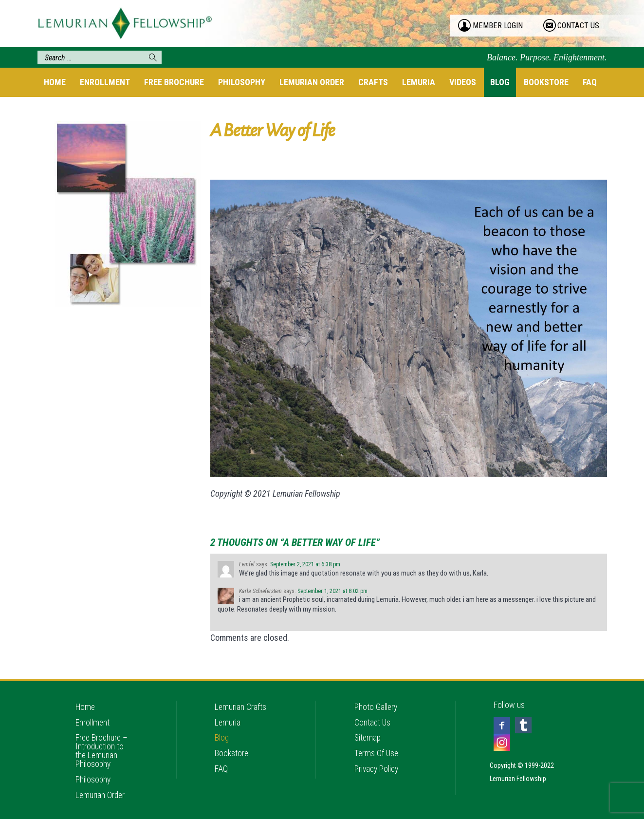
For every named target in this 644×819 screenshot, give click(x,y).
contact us (579, 26)
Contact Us (373, 716)
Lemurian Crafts (241, 699)
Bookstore (546, 82)
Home (55, 82)
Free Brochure (174, 82)
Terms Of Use (377, 748)
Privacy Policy (377, 764)
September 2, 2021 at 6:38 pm (305, 564)
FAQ (590, 82)
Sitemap (368, 732)
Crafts (373, 82)
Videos (463, 82)
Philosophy (242, 82)
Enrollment (105, 82)
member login (498, 26)
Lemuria (419, 82)
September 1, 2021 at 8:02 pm (332, 591)
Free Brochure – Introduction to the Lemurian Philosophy (102, 745)
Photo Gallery (376, 699)
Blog (500, 82)
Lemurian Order (312, 82)
